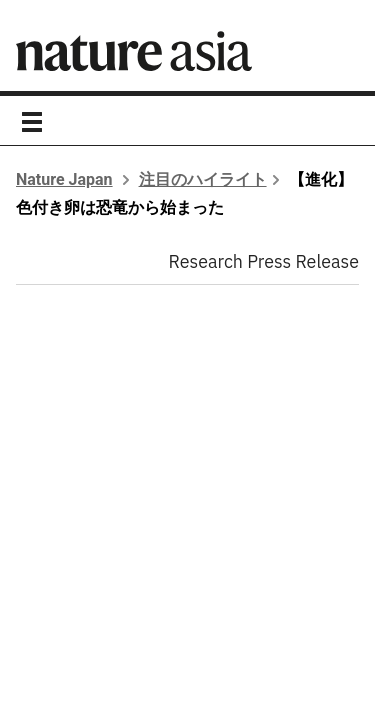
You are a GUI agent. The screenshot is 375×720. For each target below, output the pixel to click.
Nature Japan (64, 179)
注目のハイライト (203, 179)
